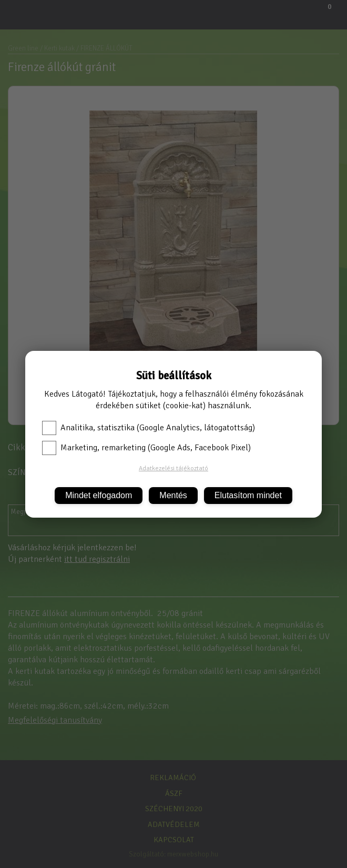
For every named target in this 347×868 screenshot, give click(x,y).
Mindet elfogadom (99, 495)
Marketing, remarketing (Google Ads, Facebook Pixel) (146, 448)
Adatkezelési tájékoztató (173, 468)
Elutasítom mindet (248, 495)
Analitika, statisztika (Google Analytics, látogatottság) (149, 428)
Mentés (173, 495)
